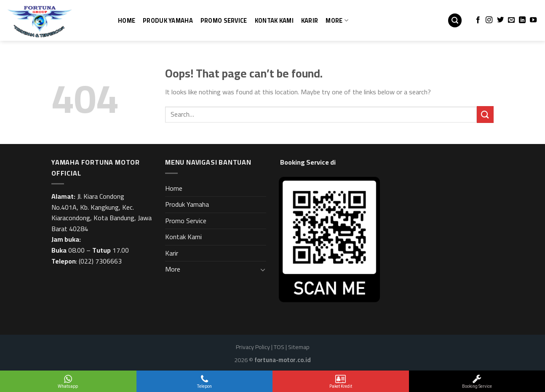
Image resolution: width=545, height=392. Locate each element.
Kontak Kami (274, 20)
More (337, 20)
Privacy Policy (253, 347)
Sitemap (299, 347)
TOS (279, 347)
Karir (310, 20)
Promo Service (224, 20)
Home (127, 20)
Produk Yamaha (168, 20)
